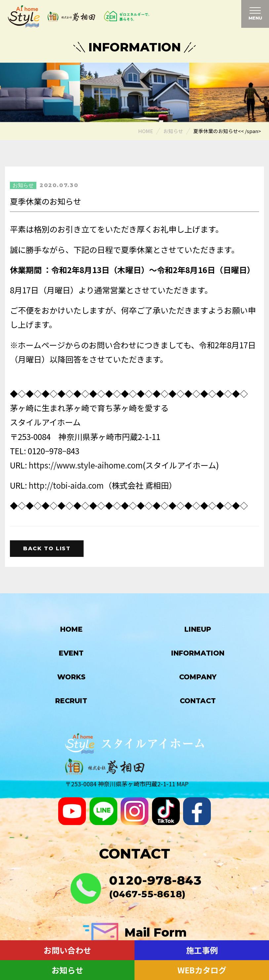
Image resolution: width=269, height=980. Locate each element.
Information (198, 653)
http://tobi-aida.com (66, 485)
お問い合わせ (67, 950)
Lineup (198, 629)
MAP (183, 784)
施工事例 (202, 950)
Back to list (47, 548)
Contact (198, 701)
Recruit (71, 701)
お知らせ (67, 970)
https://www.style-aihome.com (86, 465)
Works (71, 677)
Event (71, 653)
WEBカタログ (202, 970)
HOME (71, 629)
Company (198, 677)
